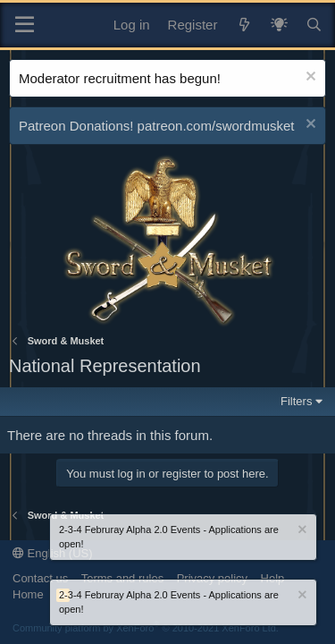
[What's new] (243, 25)
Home (28, 594)
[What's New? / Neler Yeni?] (279, 25)
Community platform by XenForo (146, 628)
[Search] (314, 25)
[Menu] (25, 25)
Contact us (40, 578)
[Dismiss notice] (309, 78)
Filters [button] (296, 401)
